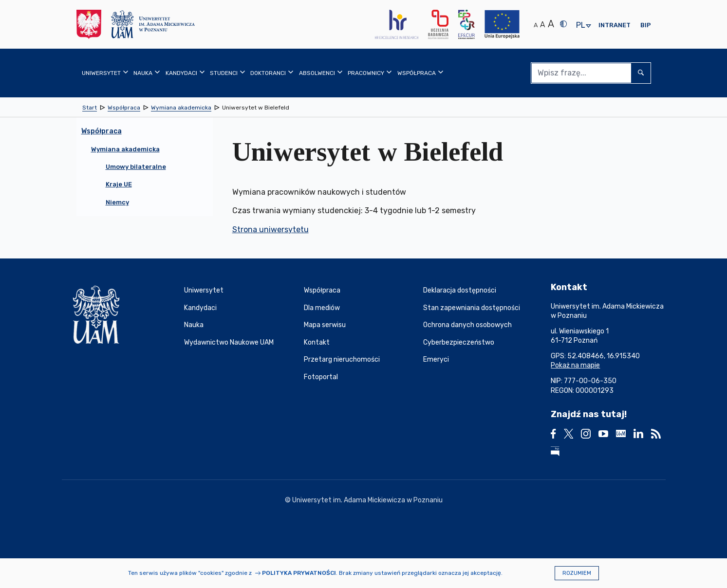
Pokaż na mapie (575, 365)
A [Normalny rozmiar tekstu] (536, 25)
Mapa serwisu (325, 325)
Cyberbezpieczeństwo (459, 342)
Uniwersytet (204, 290)
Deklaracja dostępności (460, 290)
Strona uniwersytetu (270, 230)
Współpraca (322, 290)
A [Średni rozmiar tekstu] (542, 25)
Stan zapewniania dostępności (472, 308)
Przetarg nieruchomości (342, 359)
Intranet (615, 25)
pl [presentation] (580, 26)
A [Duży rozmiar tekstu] (551, 24)
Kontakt (317, 342)
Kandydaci (200, 308)
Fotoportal (321, 377)
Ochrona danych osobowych (467, 325)
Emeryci (436, 359)
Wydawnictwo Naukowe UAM (229, 342)
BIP (646, 25)
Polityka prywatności (299, 573)
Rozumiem (577, 573)
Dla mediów (322, 308)
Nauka (194, 325)
